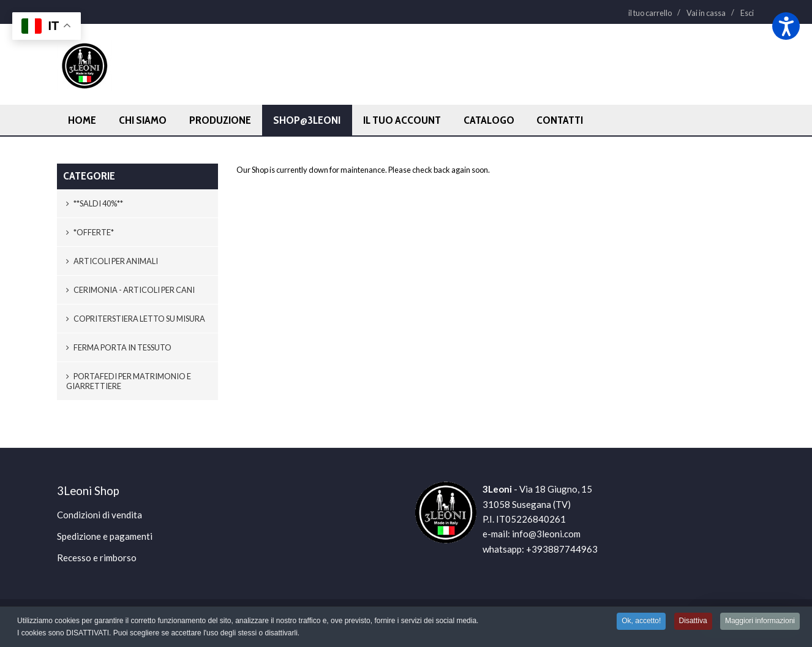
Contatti (560, 120)
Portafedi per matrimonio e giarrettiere (129, 381)
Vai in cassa (706, 13)
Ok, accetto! (641, 621)
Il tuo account (402, 120)
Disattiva (693, 621)
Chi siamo (143, 120)
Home (82, 120)
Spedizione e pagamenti (105, 536)
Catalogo (489, 120)
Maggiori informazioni (760, 621)
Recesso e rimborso (97, 558)
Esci (747, 13)
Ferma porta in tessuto (119, 347)
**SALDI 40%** (95, 203)
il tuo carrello (650, 13)
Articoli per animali (112, 261)
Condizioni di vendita (100, 515)
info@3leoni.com (546, 534)
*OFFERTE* (90, 232)
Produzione (220, 120)
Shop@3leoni (307, 120)
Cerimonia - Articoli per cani (130, 290)
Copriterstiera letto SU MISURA (136, 319)
